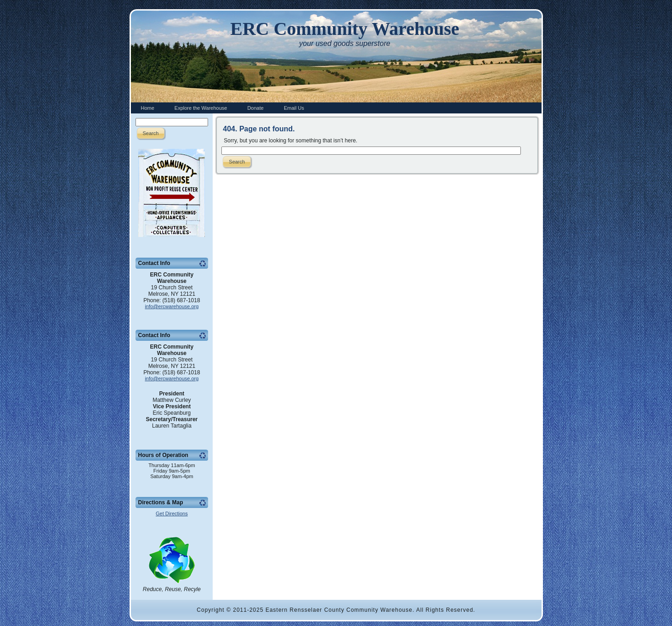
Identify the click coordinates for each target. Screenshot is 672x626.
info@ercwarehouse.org (172, 306)
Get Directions (172, 513)
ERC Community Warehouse (345, 29)
